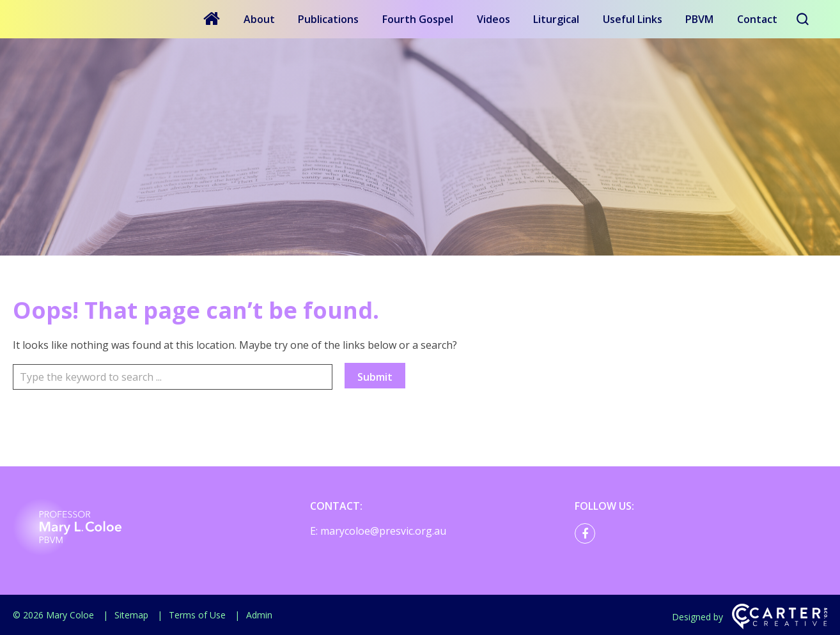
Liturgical (556, 19)
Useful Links (633, 19)
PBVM (699, 19)
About (259, 19)
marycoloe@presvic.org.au (383, 531)
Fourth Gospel (418, 19)
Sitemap (131, 615)
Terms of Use (197, 615)
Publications (328, 19)
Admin (259, 615)
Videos (494, 19)
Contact (757, 19)
